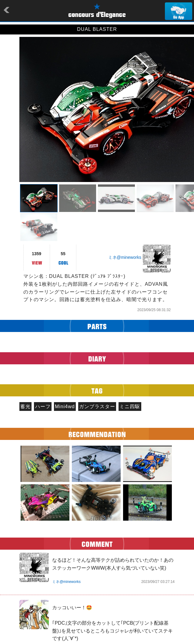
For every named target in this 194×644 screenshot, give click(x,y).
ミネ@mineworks (125, 257)
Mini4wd (65, 407)
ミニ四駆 (130, 407)
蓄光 (25, 407)
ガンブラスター (97, 407)
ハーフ (43, 407)
